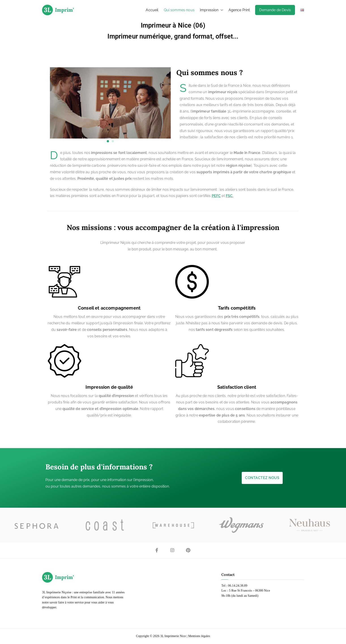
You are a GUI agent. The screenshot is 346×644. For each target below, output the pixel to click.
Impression (211, 10)
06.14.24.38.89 (238, 586)
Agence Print (239, 10)
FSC (229, 196)
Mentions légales (199, 636)
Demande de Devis (275, 10)
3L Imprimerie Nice (173, 636)
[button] (221, 10)
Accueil (152, 10)
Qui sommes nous (179, 10)
